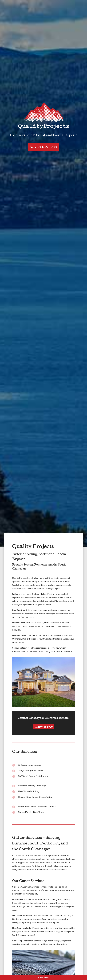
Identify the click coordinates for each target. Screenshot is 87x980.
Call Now (44, 977)
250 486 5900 (46, 147)
